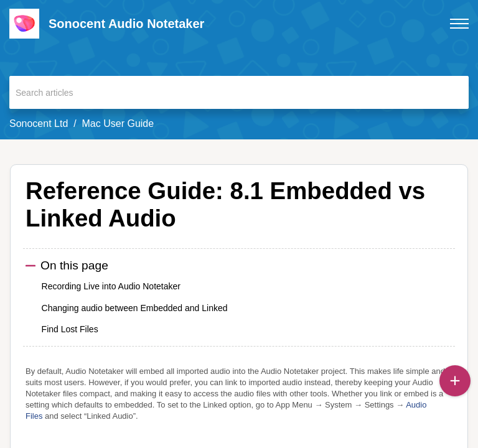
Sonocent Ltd (39, 124)
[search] (239, 92)
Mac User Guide (118, 124)
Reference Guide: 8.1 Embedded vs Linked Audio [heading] (225, 204)
